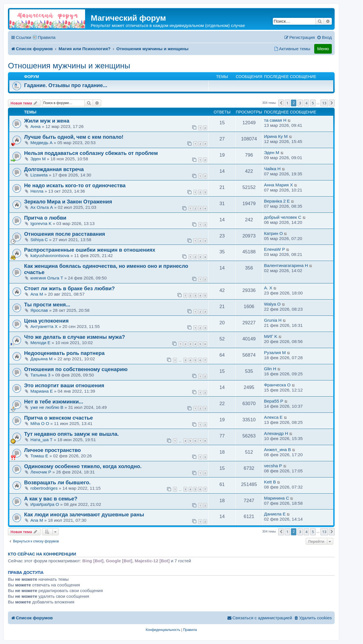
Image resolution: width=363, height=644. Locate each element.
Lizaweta (40, 175)
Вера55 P (274, 401)
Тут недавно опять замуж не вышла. (71, 434)
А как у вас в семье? (51, 499)
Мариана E (42, 391)
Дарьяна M (41, 359)
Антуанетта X (44, 326)
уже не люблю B (47, 407)
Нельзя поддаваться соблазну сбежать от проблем (91, 153)
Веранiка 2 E (277, 201)
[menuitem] (324, 37)
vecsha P (273, 466)
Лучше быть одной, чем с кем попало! (74, 137)
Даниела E (275, 514)
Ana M (37, 294)
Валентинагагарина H (286, 265)
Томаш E (39, 456)
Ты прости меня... (47, 305)
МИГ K (271, 336)
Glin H (270, 369)
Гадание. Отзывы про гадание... (66, 85)
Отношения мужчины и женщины (69, 66)
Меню (323, 49)
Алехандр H (276, 433)
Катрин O (273, 233)
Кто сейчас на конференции (42, 554)
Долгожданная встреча (54, 169)
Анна (36, 126)
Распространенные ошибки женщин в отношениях (90, 250)
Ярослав (40, 310)
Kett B (270, 482)
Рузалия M (275, 352)
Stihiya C (39, 240)
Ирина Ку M (276, 136)
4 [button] (306, 103)
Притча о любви (45, 218)
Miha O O (40, 423)
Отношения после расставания (65, 234)
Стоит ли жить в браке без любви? (69, 288)
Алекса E (273, 417)
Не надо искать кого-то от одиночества (75, 185)
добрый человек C (283, 217)
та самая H (275, 120)
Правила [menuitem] (47, 37)
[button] (281, 103)
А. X (268, 288)
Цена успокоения (46, 321)
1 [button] (287, 103)
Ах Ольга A (42, 207)
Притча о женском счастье (59, 418)
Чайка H (272, 169)
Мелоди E (40, 343)
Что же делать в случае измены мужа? (75, 337)
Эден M (38, 159)
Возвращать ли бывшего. (57, 482)
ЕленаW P (275, 249)
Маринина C (277, 498)
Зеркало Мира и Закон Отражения (68, 202)
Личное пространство (52, 450)
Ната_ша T (41, 440)
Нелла (37, 191)
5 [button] (313, 103)
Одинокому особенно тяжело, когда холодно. (83, 466)
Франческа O (277, 385)
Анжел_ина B (277, 450)
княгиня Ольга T (47, 278)
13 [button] (324, 103)
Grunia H (273, 320)
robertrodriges (44, 488)
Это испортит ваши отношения (64, 385)
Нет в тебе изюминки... (54, 402)
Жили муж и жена (47, 121)
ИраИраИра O (45, 504)
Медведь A (41, 143)
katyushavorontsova (50, 255)
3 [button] (300, 103)
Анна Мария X (278, 185)
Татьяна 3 (40, 375)
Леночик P (41, 472)
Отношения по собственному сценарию (76, 369)
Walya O (272, 304)
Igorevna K (41, 223)
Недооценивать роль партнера (64, 353)
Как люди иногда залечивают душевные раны (84, 514)
